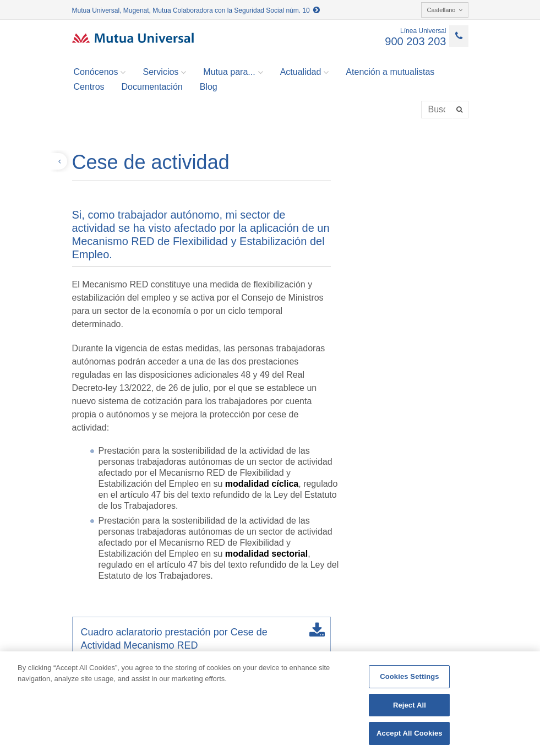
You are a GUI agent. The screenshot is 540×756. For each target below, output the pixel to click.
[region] (270, 704)
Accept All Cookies (410, 733)
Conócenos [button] (100, 72)
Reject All (410, 705)
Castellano (445, 10)
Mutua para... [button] (233, 72)
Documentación (152, 87)
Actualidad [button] (305, 72)
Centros (89, 87)
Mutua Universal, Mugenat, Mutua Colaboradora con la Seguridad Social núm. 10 (196, 10)
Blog (209, 87)
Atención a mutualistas (390, 72)
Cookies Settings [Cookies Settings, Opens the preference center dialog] (410, 676)
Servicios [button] (164, 72)
